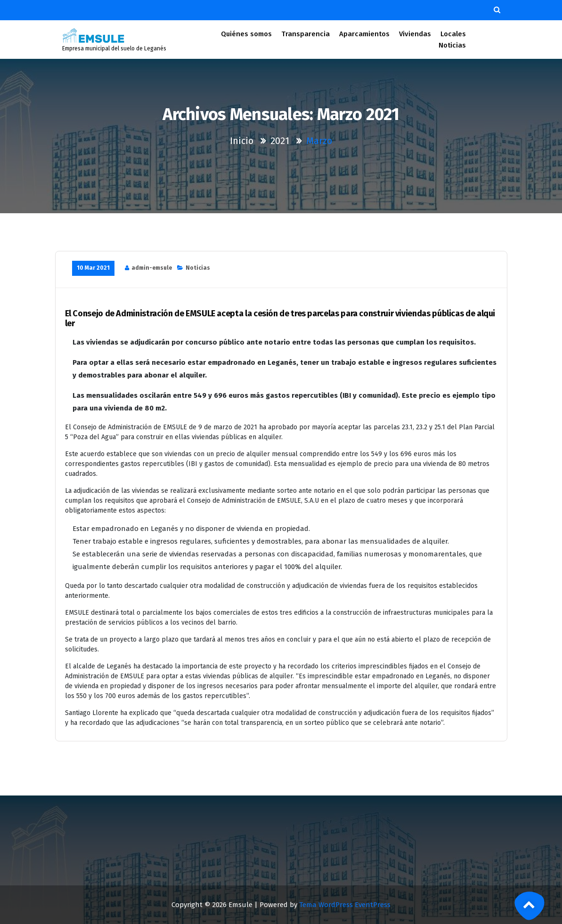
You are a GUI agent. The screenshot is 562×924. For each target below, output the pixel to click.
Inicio (242, 141)
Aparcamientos (364, 34)
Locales (453, 34)
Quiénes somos (246, 34)
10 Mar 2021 (93, 268)
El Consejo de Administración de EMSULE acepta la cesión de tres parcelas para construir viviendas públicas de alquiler (280, 319)
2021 (280, 141)
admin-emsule (152, 268)
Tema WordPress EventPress (345, 905)
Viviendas (415, 34)
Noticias (452, 45)
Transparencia (305, 34)
